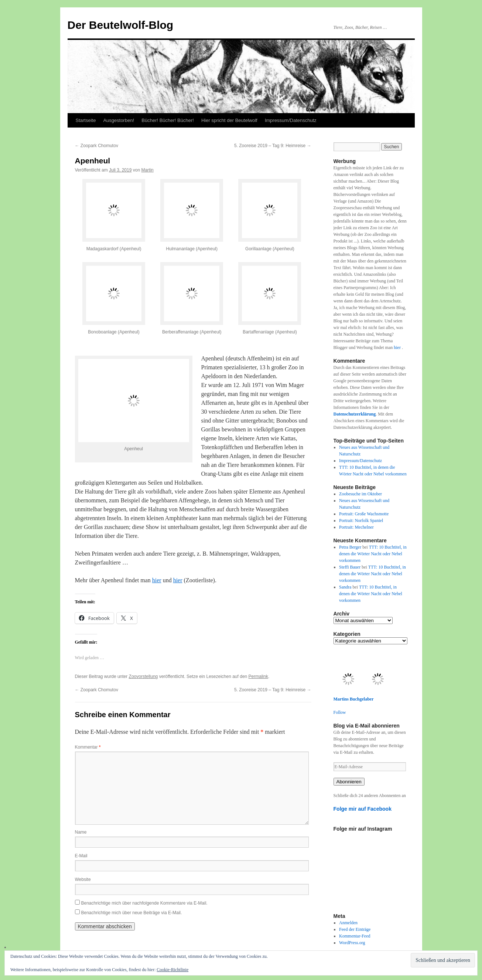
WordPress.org (352, 943)
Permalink (258, 676)
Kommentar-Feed (355, 936)
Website (83, 879)
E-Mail (81, 856)
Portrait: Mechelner (356, 527)
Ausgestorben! (119, 120)
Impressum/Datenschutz (291, 120)
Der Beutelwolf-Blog (121, 25)
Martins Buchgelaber (354, 699)
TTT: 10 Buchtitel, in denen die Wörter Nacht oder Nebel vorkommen (373, 554)
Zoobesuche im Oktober (360, 494)
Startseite (86, 120)
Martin (147, 170)
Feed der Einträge (355, 929)
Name (81, 832)
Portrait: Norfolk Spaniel (361, 520)
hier (157, 580)
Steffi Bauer (350, 567)
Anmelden (348, 923)
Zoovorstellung (143, 676)
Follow (340, 712)
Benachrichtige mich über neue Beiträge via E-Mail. (132, 913)
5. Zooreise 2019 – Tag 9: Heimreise (273, 146)
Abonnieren (349, 782)
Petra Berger (350, 547)
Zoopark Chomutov (97, 146)
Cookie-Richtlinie (172, 970)
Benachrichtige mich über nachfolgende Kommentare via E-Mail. (144, 903)
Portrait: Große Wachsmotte (364, 514)
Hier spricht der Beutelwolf (229, 120)
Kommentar (88, 747)
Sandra (345, 587)
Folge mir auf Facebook (363, 809)
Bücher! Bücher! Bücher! (168, 120)
